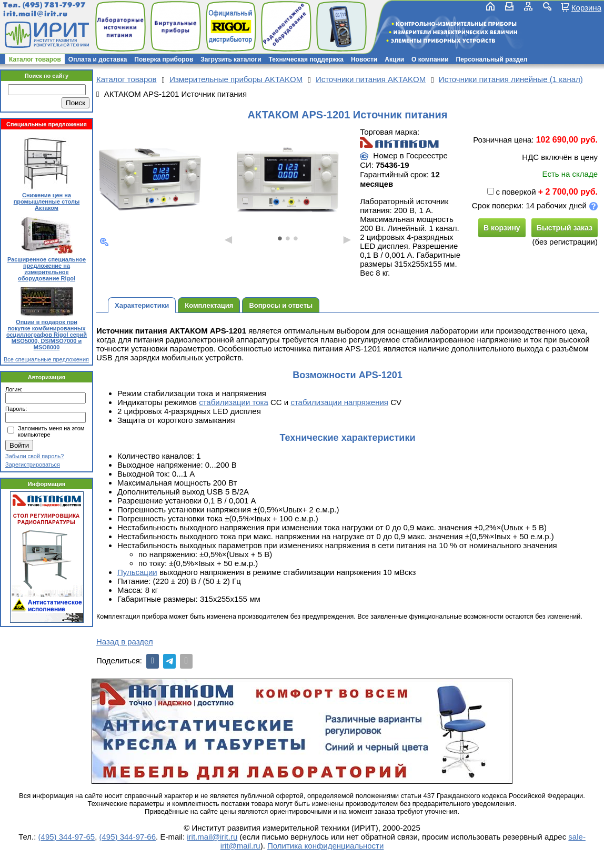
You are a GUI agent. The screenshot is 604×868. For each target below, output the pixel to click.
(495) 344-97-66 (127, 837)
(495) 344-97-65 (67, 837)
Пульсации (137, 572)
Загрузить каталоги (231, 59)
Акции (394, 59)
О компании (430, 59)
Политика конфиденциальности (325, 846)
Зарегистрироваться (33, 465)
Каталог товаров (35, 59)
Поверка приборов (164, 59)
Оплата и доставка (98, 59)
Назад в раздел (125, 642)
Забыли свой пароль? (34, 456)
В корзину (502, 228)
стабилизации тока (234, 402)
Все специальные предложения (46, 359)
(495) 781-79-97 (54, 5)
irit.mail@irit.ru (36, 14)
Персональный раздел (492, 59)
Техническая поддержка (306, 59)
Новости (364, 59)
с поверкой (511, 192)
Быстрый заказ (565, 228)
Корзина (586, 7)
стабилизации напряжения (339, 402)
